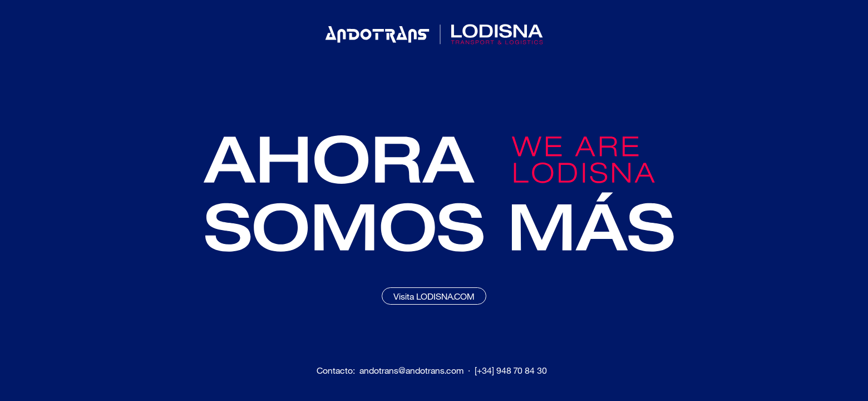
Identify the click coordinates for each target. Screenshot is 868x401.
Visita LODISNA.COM (434, 296)
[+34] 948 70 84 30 (511, 370)
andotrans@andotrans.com (411, 370)
